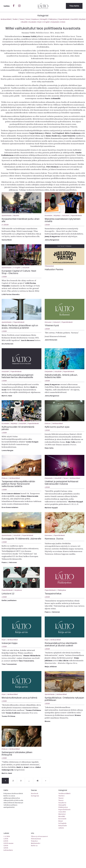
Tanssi (22, 19)
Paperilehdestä (64, 19)
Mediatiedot (36, 843)
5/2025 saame (9, 843)
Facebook (35, 793)
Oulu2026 (74, 19)
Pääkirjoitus (53, 19)
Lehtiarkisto (8, 850)
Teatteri (15, 19)
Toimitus (34, 841)
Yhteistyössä (49, 266)
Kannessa (48, 535)
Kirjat (39, 22)
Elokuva (48, 423)
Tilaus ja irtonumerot (39, 836)
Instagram (35, 796)
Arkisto (63, 22)
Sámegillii (43, 19)
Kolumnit (57, 322)
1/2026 (47, 225)
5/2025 (6, 846)
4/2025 (6, 848)
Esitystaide (55, 22)
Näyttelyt (82, 19)
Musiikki (24, 22)
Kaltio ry (34, 846)
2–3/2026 (5, 225)
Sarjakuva (35, 19)
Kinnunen (48, 322)
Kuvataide (32, 22)
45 (39, 781)
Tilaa (74, 6)
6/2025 (6, 841)
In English (46, 22)
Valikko (7, 6)
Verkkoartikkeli (6, 19)
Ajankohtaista (7, 215)
